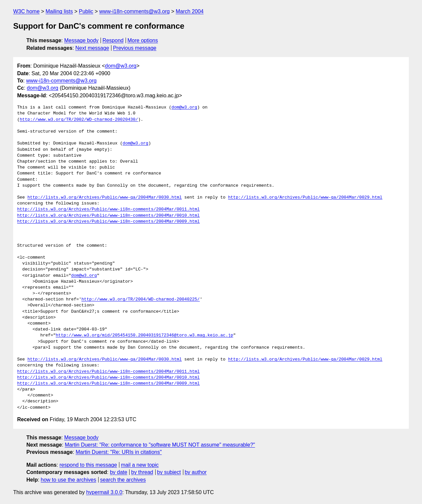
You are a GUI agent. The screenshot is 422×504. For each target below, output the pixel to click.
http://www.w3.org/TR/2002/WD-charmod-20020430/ (79, 120)
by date (118, 472)
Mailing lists (59, 11)
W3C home (26, 11)
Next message (92, 48)
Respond (113, 40)
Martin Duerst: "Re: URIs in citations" (119, 452)
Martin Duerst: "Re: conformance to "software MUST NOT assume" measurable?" (160, 445)
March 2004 (190, 11)
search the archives (123, 480)
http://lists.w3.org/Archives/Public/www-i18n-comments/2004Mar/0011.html (108, 209)
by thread (142, 472)
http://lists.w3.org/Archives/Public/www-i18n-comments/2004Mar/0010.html (108, 216)
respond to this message (88, 465)
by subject (169, 472)
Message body (81, 40)
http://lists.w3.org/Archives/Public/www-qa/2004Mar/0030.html (105, 198)
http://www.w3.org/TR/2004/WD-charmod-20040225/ (141, 299)
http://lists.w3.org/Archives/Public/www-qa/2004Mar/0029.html (305, 198)
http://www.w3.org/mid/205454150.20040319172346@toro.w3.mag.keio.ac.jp (144, 335)
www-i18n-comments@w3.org (135, 11)
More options (143, 40)
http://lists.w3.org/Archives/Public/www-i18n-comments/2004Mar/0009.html (108, 222)
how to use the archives (69, 480)
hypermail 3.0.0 (104, 492)
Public (86, 11)
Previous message (135, 48)
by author (196, 472)
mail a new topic (140, 465)
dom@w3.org (121, 66)
